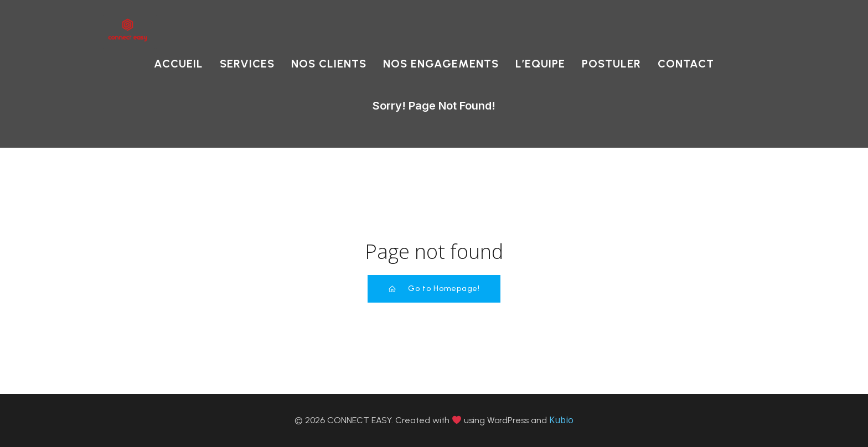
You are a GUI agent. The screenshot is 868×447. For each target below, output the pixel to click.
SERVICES (247, 64)
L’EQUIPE (540, 64)
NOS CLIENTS (329, 64)
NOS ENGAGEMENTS (441, 64)
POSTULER (611, 64)
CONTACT (686, 64)
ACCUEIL (179, 64)
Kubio (561, 420)
